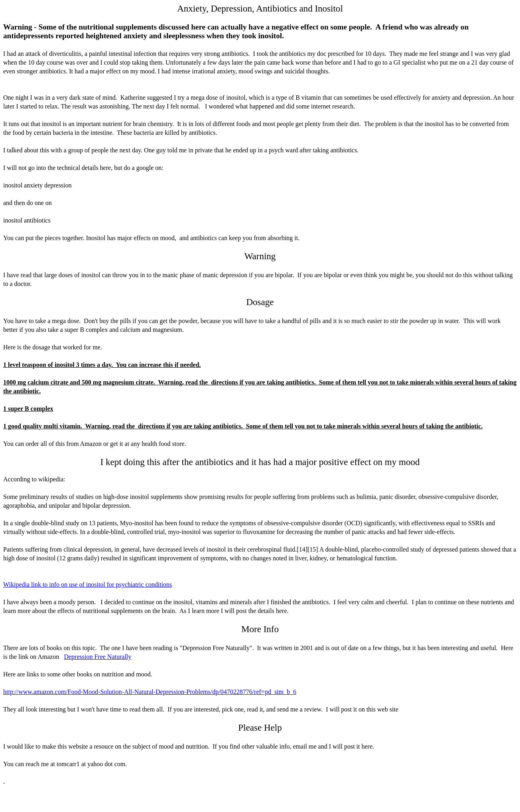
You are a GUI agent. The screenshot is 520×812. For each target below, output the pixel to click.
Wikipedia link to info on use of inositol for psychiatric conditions (88, 584)
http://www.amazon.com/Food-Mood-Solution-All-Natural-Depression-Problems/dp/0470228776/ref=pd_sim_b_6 (150, 692)
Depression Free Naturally (97, 657)
